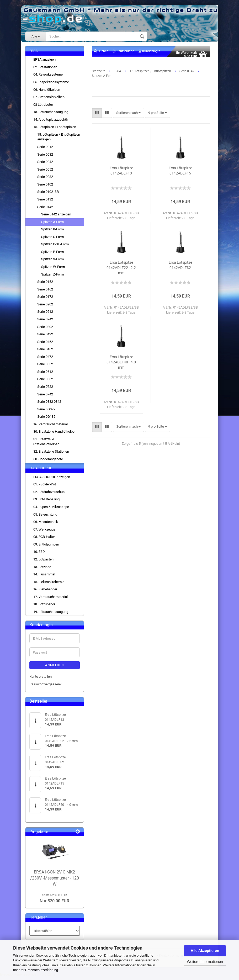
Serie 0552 (45, 367)
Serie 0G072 (46, 412)
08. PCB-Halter (44, 540)
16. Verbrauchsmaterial (51, 427)
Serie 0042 (45, 165)
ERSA (33, 54)
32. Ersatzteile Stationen (51, 454)
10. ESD (39, 555)
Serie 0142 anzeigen (56, 217)
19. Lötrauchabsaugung (51, 615)
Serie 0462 (45, 352)
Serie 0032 (45, 157)
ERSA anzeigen (44, 63)
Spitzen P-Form (52, 255)
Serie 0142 (45, 210)
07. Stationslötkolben (49, 100)
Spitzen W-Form (53, 270)
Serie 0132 (45, 202)
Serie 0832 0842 (49, 404)
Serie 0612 (45, 375)
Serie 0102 (45, 187)
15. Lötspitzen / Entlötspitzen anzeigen (59, 140)
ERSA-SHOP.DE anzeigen (52, 480)
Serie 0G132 (46, 420)
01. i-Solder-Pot (45, 487)
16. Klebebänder (45, 592)
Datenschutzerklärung (42, 970)
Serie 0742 (45, 397)
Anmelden (55, 668)
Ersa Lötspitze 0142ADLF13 (121, 173)
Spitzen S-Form (52, 262)
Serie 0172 (45, 300)
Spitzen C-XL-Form (55, 247)
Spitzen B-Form (52, 232)
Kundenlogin (149, 54)
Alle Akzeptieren (205, 951)
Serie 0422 (45, 337)
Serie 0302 (45, 330)
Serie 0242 (45, 322)
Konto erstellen (41, 680)
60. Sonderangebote (48, 462)
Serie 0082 (45, 180)
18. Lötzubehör (44, 607)
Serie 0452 (45, 345)
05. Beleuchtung (45, 517)
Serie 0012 (45, 150)
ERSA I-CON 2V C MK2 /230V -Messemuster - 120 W (55, 881)
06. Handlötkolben (47, 92)
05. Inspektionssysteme (51, 85)
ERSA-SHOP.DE (41, 471)
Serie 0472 (45, 360)
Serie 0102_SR (48, 195)
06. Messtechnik (46, 525)
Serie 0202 (45, 307)
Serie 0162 (45, 292)
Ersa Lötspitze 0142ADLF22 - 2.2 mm (121, 271)
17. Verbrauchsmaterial (51, 600)
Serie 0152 (45, 285)
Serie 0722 (45, 390)
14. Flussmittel (44, 577)
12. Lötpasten (43, 562)
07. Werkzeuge (44, 532)
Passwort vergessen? (45, 687)
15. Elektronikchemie (49, 585)
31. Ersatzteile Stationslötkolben (46, 444)
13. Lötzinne (42, 570)
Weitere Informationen (205, 962)
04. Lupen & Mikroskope (51, 510)
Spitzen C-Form (52, 240)
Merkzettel (103, 66)
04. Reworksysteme (48, 78)
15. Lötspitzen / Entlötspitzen (55, 130)
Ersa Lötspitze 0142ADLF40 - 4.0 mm (121, 365)
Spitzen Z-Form (52, 277)
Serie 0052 (45, 172)
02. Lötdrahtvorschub (49, 495)
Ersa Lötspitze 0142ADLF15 (180, 173)
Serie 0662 (45, 382)
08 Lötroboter (43, 107)
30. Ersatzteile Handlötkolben (55, 435)
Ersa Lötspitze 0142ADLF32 (180, 268)
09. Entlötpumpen (46, 547)
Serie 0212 (45, 315)
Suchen (101, 54)
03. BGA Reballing (46, 502)
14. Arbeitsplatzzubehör (51, 122)
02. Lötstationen (45, 70)
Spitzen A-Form (52, 225)
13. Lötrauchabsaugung (51, 115)
